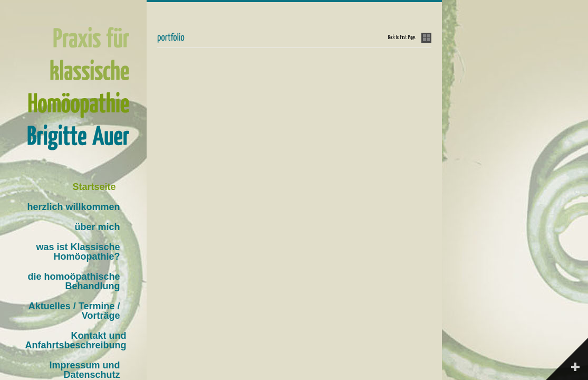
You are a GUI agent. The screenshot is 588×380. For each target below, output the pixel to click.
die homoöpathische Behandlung (74, 281)
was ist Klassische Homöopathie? (78, 252)
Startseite (94, 187)
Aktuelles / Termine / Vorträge (74, 311)
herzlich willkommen (73, 207)
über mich (97, 227)
